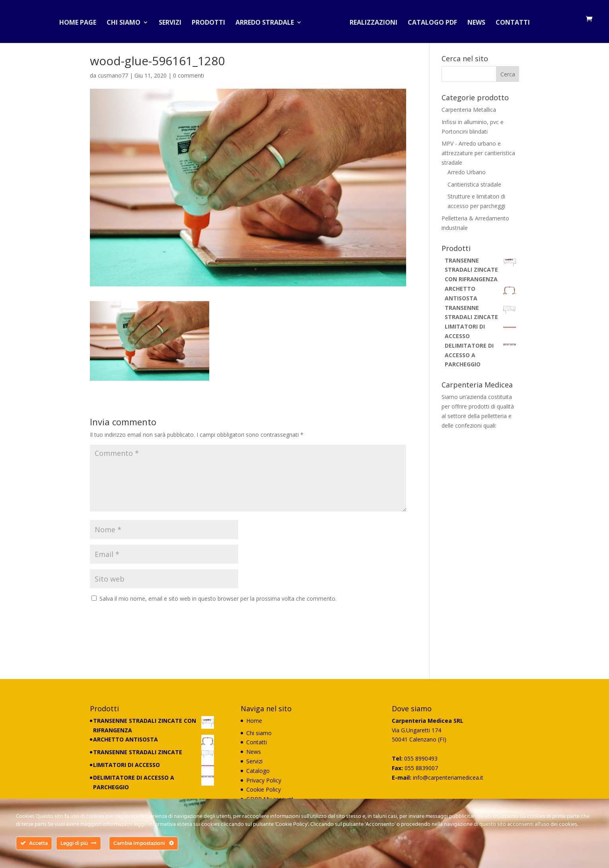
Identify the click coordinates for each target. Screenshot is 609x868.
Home (254, 721)
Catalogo (258, 771)
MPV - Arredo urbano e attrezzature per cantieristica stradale (478, 153)
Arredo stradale (268, 21)
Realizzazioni (370, 21)
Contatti (510, 21)
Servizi (173, 21)
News (473, 21)
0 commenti (189, 75)
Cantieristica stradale (474, 184)
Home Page (81, 21)
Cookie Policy (264, 789)
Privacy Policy (264, 780)
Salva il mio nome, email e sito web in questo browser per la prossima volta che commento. (218, 598)
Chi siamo (127, 21)
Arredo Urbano (467, 172)
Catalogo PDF (429, 21)
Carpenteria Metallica (469, 110)
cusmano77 (113, 75)
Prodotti (212, 21)
